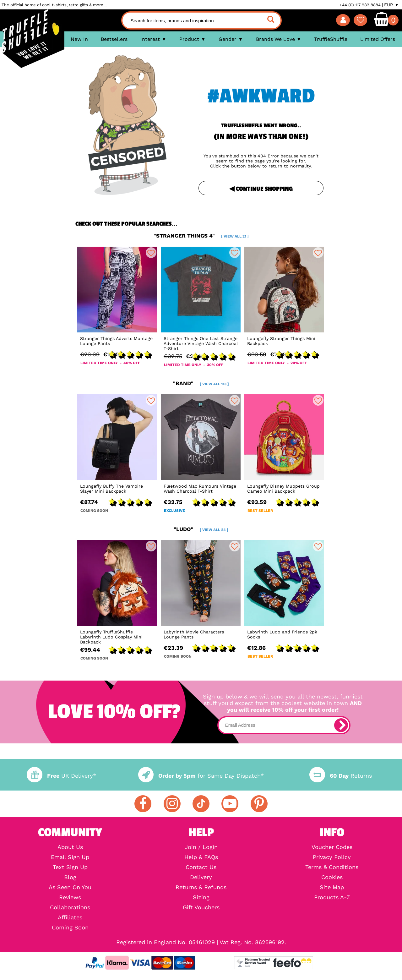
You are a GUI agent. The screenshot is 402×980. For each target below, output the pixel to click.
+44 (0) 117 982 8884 (360, 5)
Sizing (201, 897)
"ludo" (201, 529)
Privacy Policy (332, 857)
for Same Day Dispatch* (201, 776)
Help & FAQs (201, 857)
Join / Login (201, 847)
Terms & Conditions (332, 867)
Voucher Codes (332, 847)
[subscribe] (341, 725)
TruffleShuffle (331, 39)
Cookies (332, 877)
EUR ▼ (391, 5)
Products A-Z (332, 897)
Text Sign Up (70, 867)
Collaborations (70, 907)
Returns (340, 776)
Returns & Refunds (201, 887)
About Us (70, 847)
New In (79, 39)
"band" (201, 383)
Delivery (201, 877)
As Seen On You (70, 887)
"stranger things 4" (201, 236)
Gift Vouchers (201, 907)
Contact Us (201, 867)
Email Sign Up (70, 857)
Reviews (70, 897)
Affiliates (70, 917)
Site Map (332, 887)
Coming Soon (70, 928)
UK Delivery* (61, 776)
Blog (70, 877)
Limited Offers (378, 39)
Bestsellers (114, 39)
